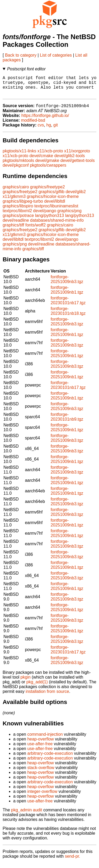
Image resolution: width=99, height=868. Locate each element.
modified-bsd (33, 125)
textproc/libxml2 (17, 216)
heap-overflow (41, 744)
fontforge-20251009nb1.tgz (67, 295)
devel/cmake (41, 161)
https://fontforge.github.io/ (45, 121)
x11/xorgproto (77, 156)
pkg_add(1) (37, 687)
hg (49, 130)
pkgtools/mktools (18, 165)
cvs (41, 130)
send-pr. (73, 861)
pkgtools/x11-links (19, 156)
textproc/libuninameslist (56, 211)
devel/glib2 (76, 197)
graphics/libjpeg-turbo (23, 206)
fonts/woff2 (36, 230)
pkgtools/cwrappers (48, 170)
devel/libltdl (55, 206)
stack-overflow (41, 773)
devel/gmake (47, 165)
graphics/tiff (13, 230)
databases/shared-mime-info (57, 225)
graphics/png (69, 216)
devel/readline (16, 225)
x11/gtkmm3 (14, 201)
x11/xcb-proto (50, 156)
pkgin (26, 682)
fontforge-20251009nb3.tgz (67, 284)
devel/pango (45, 216)
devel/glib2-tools (70, 161)
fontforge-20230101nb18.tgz (68, 316)
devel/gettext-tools (78, 165)
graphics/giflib (51, 197)
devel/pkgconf (16, 170)
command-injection (45, 739)
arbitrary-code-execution (50, 758)
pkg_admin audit (27, 815)
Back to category (21, 55)
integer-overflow (42, 796)
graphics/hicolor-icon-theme (53, 201)
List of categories (56, 55)
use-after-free (40, 749)
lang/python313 (49, 221)
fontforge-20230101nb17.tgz (68, 305)
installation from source (47, 696)
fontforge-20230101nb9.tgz (67, 422)
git (56, 130)
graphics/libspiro (18, 211)
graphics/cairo (16, 192)
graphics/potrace (18, 221)
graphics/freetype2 (48, 192)
